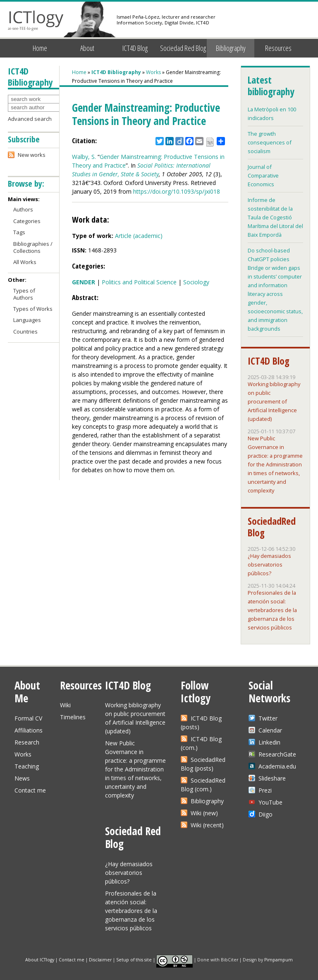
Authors (23, 209)
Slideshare (272, 778)
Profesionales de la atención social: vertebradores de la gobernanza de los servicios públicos (272, 610)
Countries (25, 331)
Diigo (265, 814)
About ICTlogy (40, 959)
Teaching (27, 766)
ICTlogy (36, 20)
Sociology (196, 282)
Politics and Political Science (139, 282)
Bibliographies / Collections (33, 247)
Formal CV (28, 718)
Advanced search (30, 119)
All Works (25, 262)
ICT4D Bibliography (116, 72)
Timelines (73, 717)
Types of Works (33, 309)
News (22, 778)
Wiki (65, 705)
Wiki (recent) (207, 825)
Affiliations (29, 730)
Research (27, 742)
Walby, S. (84, 157)
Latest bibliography (271, 86)
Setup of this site (134, 959)
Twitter (268, 718)
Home (40, 48)
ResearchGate (277, 754)
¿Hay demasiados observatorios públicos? (269, 564)
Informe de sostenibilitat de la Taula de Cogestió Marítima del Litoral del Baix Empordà (275, 217)
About (87, 48)
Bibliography (231, 48)
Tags (19, 232)
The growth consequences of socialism (270, 142)
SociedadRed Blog (272, 527)
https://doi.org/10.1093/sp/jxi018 (177, 191)
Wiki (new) (204, 813)
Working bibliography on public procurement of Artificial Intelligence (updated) (274, 401)
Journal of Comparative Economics (263, 175)
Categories (27, 221)
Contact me (30, 790)
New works (32, 155)
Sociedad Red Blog (183, 48)
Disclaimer (100, 959)
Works (153, 72)
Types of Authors (24, 294)
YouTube (270, 802)
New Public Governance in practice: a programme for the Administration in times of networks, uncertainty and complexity (275, 464)
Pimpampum (279, 959)
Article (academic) (139, 236)
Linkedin (269, 742)
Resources (278, 48)
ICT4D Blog (135, 48)
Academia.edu (277, 766)
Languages (27, 320)
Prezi (265, 790)
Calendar (270, 730)
